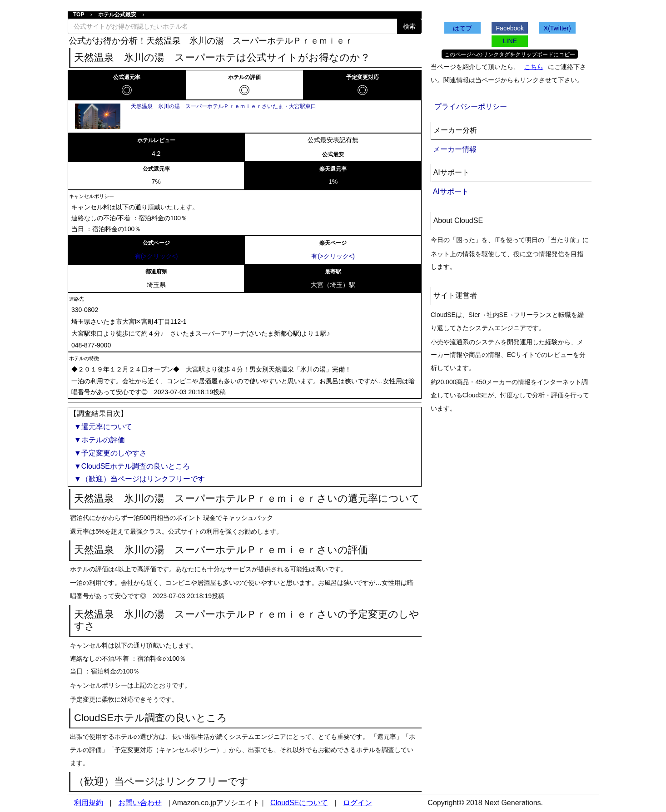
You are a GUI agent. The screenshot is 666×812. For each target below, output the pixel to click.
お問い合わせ (140, 803)
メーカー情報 (455, 149)
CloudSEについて (299, 803)
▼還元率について (103, 427)
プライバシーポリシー (471, 106)
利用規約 (89, 803)
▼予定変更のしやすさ (110, 453)
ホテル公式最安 (117, 15)
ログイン (358, 803)
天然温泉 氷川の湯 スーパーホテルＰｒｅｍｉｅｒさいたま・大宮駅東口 (224, 106)
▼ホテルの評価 (99, 440)
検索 (409, 26)
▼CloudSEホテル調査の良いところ (132, 466)
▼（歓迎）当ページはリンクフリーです (139, 479)
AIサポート (451, 191)
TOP (79, 15)
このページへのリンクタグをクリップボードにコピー (510, 54)
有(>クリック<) (156, 256)
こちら (534, 67)
